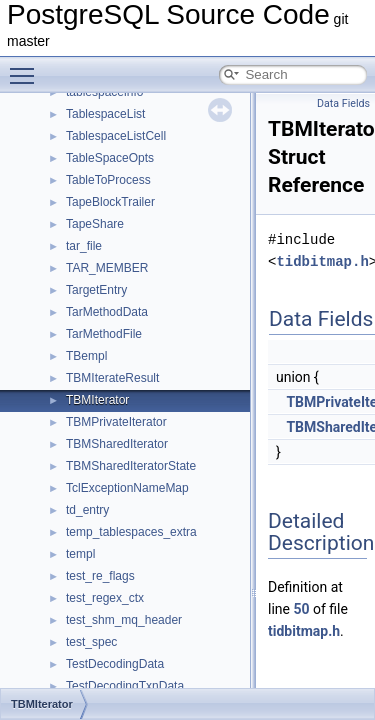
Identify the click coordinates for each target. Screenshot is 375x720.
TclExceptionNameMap (127, 488)
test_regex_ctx (105, 598)
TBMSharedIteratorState (131, 466)
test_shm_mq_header (124, 620)
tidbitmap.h (322, 261)
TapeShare (95, 224)
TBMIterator (97, 400)
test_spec (91, 642)
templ (80, 554)
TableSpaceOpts (110, 158)
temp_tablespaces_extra (131, 532)
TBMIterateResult (112, 378)
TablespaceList (105, 114)
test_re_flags (100, 576)
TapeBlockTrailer (110, 202)
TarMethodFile (104, 334)
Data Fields (343, 103)
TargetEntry (96, 290)
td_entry (87, 510)
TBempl (86, 356)
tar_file (84, 246)
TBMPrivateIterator (116, 422)
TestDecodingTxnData (125, 686)
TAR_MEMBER (107, 268)
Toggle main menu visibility (27, 67)
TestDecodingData (115, 664)
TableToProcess (108, 180)
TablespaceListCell (116, 136)
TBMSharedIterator (117, 444)
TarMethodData (107, 312)
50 (301, 609)
